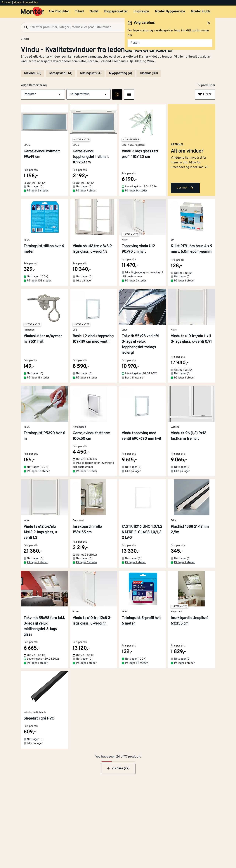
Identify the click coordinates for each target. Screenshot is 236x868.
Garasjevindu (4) (60, 73)
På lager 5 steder (38, 191)
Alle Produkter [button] (59, 12)
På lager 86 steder (136, 663)
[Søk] (25, 27)
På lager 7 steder (86, 191)
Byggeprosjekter (116, 12)
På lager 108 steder (39, 281)
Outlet (94, 12)
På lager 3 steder (87, 471)
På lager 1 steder (184, 281)
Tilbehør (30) (149, 73)
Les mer (185, 188)
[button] (43, 94)
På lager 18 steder (38, 378)
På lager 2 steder (136, 281)
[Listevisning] (129, 94)
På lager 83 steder (38, 471)
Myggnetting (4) (120, 73)
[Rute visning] (117, 94)
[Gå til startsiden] (32, 12)
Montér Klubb (200, 12)
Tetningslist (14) (91, 73)
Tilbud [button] (79, 12)
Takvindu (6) (32, 73)
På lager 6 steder (87, 378)
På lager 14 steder (136, 191)
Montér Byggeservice (170, 12)
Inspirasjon (141, 12)
